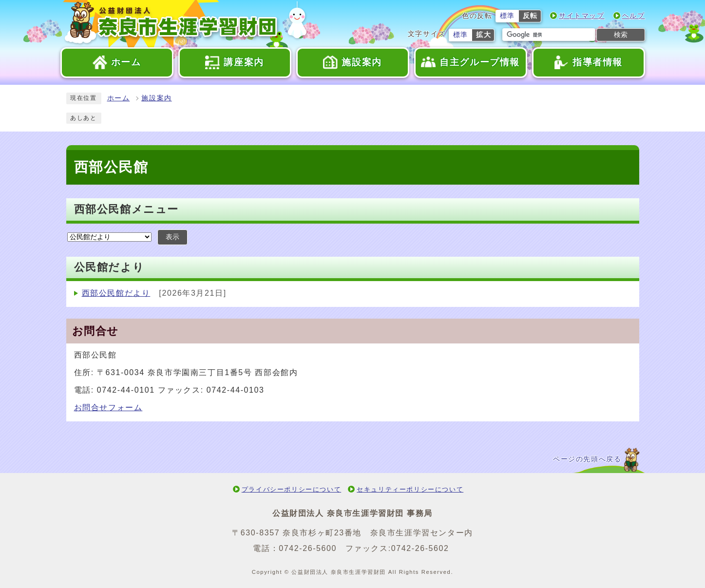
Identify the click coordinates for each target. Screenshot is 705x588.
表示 (172, 237)
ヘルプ (634, 16)
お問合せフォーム (108, 408)
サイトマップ (582, 16)
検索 (621, 35)
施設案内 (156, 98)
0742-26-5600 (308, 548)
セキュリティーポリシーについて (410, 489)
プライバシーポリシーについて (291, 489)
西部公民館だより (116, 293)
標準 (507, 16)
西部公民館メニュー (126, 209)
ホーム (119, 98)
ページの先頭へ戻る (587, 459)
